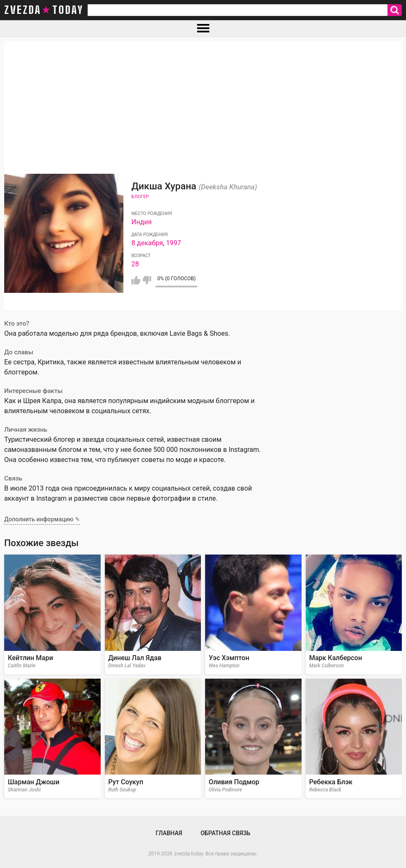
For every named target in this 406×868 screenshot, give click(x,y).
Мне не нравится (147, 280)
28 (135, 264)
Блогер (140, 197)
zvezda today (44, 10)
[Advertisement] (203, 100)
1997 (174, 243)
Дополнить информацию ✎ (42, 519)
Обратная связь (225, 833)
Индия (142, 222)
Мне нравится (136, 280)
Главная (169, 833)
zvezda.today (189, 854)
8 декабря (147, 243)
